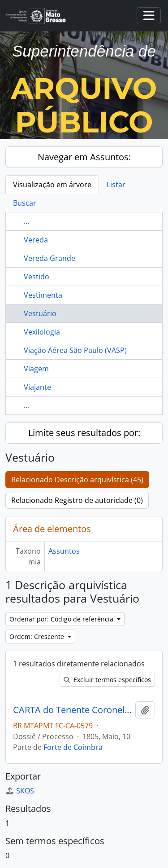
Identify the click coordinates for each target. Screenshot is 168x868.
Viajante (37, 387)
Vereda (36, 240)
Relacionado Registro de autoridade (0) (77, 500)
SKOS (20, 791)
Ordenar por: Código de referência (62, 619)
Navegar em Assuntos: (84, 157)
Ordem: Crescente (38, 637)
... (26, 221)
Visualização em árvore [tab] (52, 185)
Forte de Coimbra (73, 747)
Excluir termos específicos (107, 680)
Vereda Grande (50, 258)
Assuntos (64, 551)
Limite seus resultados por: (84, 433)
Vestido (37, 277)
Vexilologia (42, 332)
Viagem (36, 369)
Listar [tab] (116, 185)
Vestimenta (43, 295)
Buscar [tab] (25, 203)
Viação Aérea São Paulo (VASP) (75, 350)
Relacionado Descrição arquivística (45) (77, 480)
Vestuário (40, 313)
